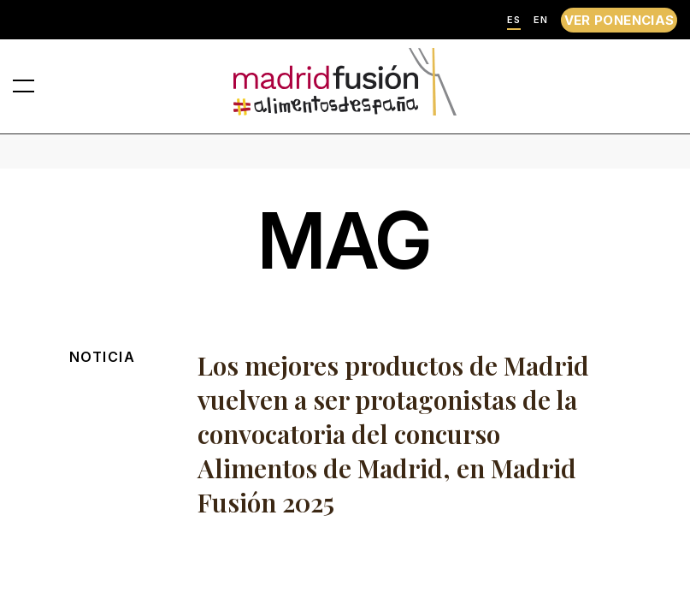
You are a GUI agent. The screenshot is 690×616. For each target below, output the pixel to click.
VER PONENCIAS (619, 20)
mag (345, 241)
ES (514, 20)
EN (541, 20)
